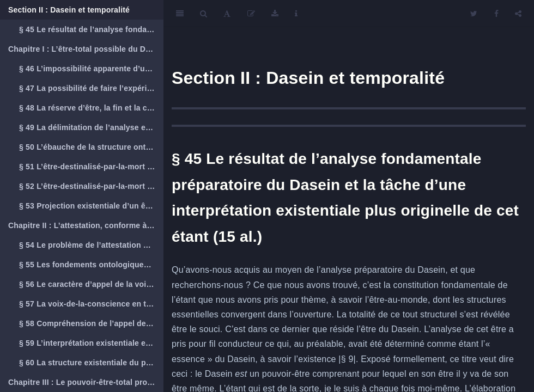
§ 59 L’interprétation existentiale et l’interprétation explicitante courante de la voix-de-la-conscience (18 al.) (91, 343)
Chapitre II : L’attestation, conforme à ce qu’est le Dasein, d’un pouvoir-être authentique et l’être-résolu (86, 225)
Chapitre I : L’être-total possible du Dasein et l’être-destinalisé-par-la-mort (86, 49)
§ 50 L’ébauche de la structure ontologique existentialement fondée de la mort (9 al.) (91, 147)
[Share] (518, 14)
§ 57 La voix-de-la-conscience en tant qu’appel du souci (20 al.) (91, 304)
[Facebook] (496, 14)
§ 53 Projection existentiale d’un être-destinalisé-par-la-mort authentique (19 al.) (91, 206)
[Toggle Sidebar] (180, 14)
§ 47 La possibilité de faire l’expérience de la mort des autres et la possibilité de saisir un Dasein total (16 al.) (91, 88)
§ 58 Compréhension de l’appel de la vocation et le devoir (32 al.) (91, 323)
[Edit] (251, 14)
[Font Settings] (227, 14)
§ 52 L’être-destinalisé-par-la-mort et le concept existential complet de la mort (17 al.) (91, 186)
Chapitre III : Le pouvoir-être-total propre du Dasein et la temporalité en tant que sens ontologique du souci (86, 382)
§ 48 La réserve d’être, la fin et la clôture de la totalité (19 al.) (91, 108)
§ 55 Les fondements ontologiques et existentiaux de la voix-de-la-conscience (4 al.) (91, 265)
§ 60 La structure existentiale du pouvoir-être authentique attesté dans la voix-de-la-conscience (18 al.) (91, 363)
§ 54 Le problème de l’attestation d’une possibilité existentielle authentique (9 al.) (91, 245)
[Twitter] (474, 14)
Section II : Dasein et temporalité (69, 10)
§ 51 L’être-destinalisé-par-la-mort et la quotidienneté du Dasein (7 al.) (91, 167)
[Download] (275, 14)
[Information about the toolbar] (296, 14)
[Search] (204, 14)
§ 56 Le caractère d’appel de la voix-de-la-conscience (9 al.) (91, 284)
